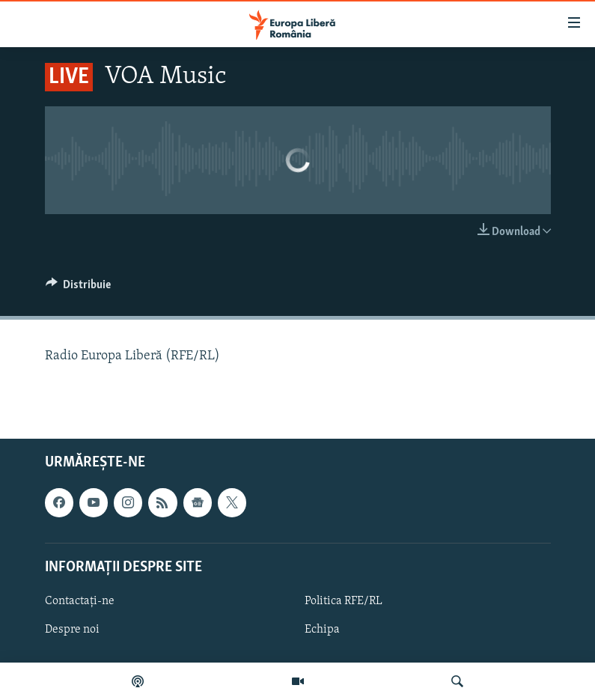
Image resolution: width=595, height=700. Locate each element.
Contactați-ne (80, 601)
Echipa (322, 630)
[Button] (79, 288)
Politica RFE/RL (344, 601)
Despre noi (72, 630)
